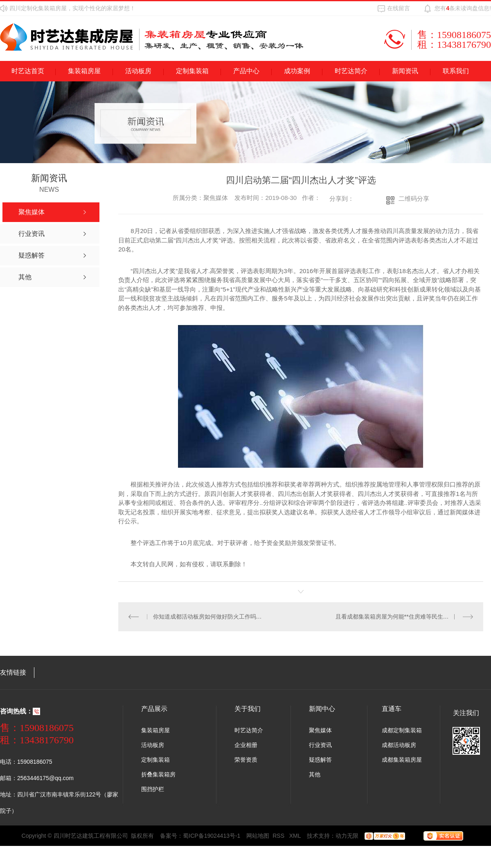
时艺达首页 (28, 71)
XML (295, 835)
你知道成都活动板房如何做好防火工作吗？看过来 (209, 616)
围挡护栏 (153, 789)
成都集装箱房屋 (402, 759)
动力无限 (347, 835)
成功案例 (297, 71)
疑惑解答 (320, 759)
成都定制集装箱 (402, 730)
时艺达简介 (351, 71)
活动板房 (138, 71)
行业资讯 (320, 745)
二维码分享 (414, 198)
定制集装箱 (192, 71)
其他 (315, 774)
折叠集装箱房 (158, 774)
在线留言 (399, 8)
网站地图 (258, 835)
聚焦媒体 (320, 730)
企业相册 (246, 745)
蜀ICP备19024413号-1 (212, 835)
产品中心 (246, 71)
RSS (279, 835)
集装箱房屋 (84, 71)
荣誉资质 (246, 759)
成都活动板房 (399, 745)
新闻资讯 (405, 71)
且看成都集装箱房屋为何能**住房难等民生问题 (395, 616)
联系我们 (456, 71)
